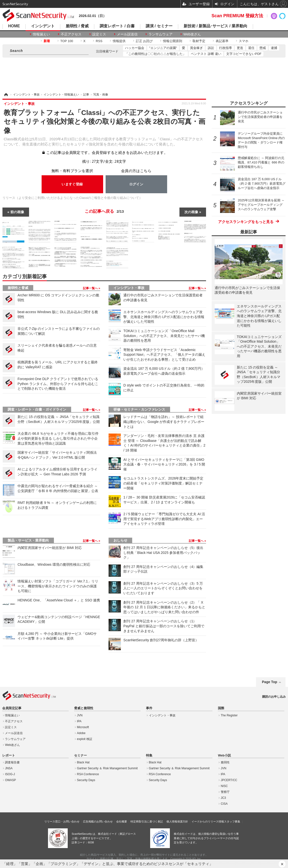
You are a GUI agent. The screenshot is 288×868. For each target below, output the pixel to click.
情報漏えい (41, 34)
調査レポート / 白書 (117, 26)
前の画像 (17, 212)
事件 (149, 708)
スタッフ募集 (232, 821)
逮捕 (274, 48)
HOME (14, 26)
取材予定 (199, 41)
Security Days (86, 780)
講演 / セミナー (159, 26)
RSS (99, 41)
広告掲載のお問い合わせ (98, 821)
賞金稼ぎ (196, 48)
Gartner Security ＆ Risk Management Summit (107, 768)
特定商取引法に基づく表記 (147, 821)
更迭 (240, 48)
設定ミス (99, 34)
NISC (224, 786)
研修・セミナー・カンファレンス (139, 409)
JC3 (223, 798)
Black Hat (83, 762)
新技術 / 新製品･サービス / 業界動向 (216, 26)
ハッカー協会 (135, 48)
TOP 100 (67, 41)
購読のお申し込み (274, 697)
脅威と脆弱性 (84, 708)
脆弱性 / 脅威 (77, 26)
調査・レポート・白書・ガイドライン (37, 409)
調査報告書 (12, 762)
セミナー (80, 755)
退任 (251, 48)
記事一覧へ (91, 288)
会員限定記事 (12, 708)
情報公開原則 (173, 41)
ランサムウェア (160, 34)
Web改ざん (192, 34)
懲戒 (263, 48)
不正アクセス (71, 34)
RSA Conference (88, 774)
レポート (9, 755)
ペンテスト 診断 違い (206, 54)
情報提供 (119, 41)
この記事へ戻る (104, 211)
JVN (80, 715)
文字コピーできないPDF (244, 54)
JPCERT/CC (229, 780)
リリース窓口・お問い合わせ (62, 821)
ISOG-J (10, 774)
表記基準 (222, 41)
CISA (224, 804)
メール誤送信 (127, 34)
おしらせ (120, 540)
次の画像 (191, 212)
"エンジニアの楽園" (163, 48)
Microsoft (83, 727)
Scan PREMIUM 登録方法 (237, 16)
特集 (149, 755)
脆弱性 (225, 762)
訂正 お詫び (144, 41)
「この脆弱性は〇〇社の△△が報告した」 (155, 54)
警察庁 (225, 792)
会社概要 (122, 821)
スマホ (244, 41)
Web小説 (224, 755)
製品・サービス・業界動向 (28, 540)
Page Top (270, 682)
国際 (221, 708)
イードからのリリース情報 (208, 821)
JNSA (9, 768)
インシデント (43, 26)
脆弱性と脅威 (18, 288)
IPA (79, 721)
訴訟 (211, 48)
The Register (229, 715)
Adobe (81, 733)
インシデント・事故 (129, 288)
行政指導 (225, 48)
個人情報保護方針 (177, 821)
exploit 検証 (85, 739)
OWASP (10, 780)
